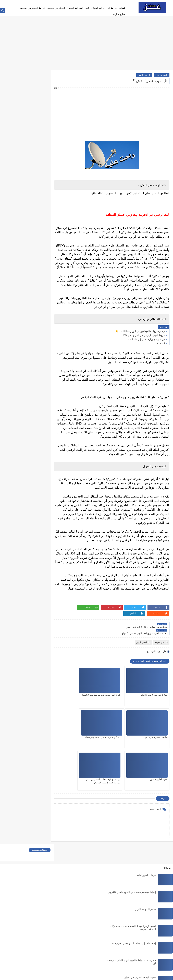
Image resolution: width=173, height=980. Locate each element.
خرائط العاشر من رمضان (33, 8)
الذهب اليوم (144, 76)
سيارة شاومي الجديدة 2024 (154, 687)
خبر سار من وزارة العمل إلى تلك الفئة (147, 344)
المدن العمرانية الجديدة (78, 8)
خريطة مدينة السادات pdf (144, 924)
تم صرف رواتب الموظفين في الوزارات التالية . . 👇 (141, 336)
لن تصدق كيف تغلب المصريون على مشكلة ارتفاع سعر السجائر (78, 733)
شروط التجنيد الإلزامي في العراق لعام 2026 (144, 340)
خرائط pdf (112, 8)
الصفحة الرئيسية (119, 3)
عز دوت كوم (140, 976)
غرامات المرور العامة (147, 805)
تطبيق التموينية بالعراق (146, 839)
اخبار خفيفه (162, 76)
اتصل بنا (93, 3)
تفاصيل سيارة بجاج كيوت (81, 687)
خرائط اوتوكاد (98, 8)
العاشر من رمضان (56, 8)
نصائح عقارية (119, 14)
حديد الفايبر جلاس (122, 730)
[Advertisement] (86, 43)
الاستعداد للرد (159, 348)
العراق (122, 8)
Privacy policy (104, 3)
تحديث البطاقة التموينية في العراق (140, 907)
